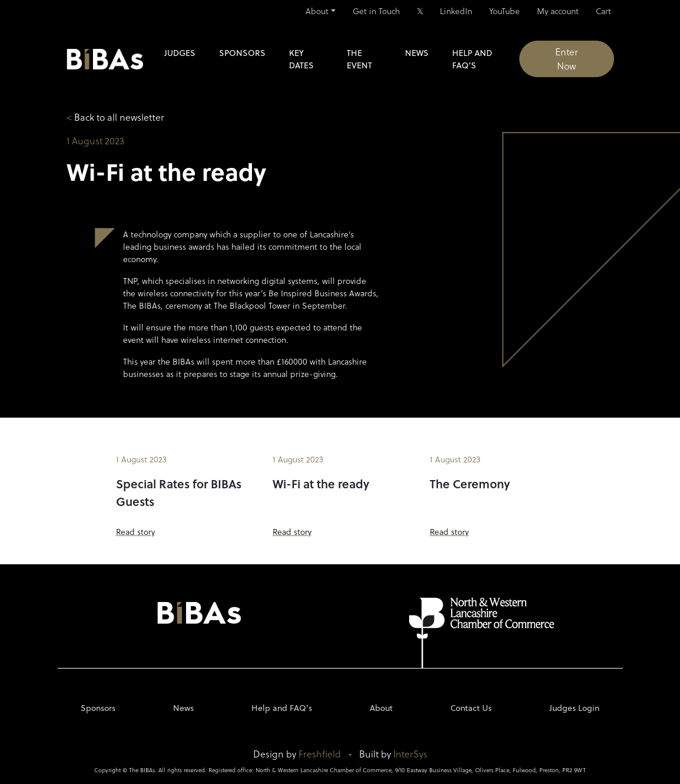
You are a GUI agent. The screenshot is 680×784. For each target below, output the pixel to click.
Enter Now (567, 59)
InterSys (410, 754)
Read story (135, 532)
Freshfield (320, 754)
